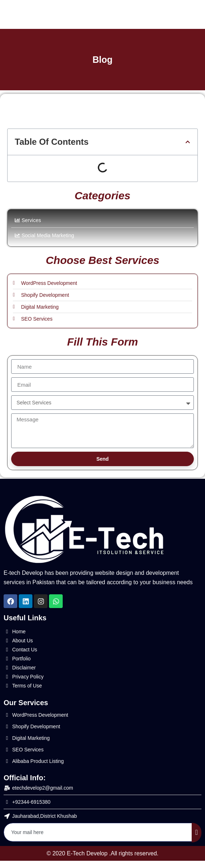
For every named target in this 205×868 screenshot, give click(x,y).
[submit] (197, 833)
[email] (98, 832)
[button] (188, 142)
